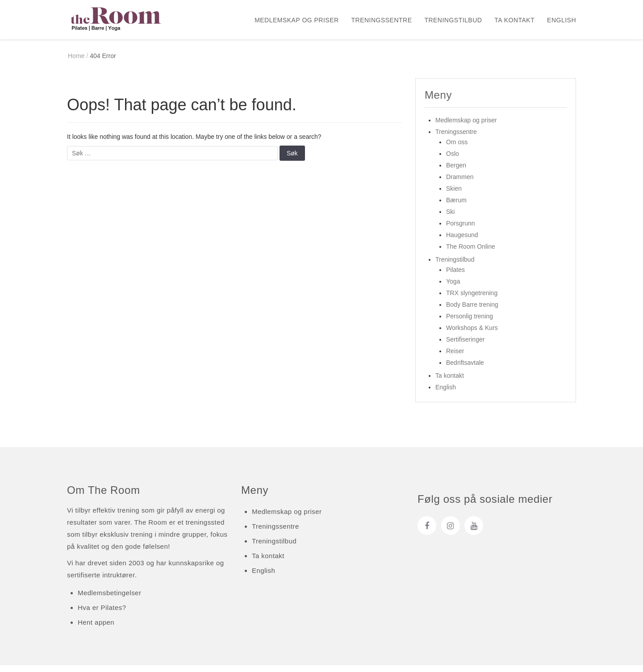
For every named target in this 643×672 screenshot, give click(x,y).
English (562, 20)
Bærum (456, 207)
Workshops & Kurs (472, 334)
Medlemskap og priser (296, 20)
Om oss (457, 149)
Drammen (460, 184)
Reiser (455, 358)
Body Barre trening (472, 311)
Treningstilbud (453, 20)
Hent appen (96, 629)
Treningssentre (382, 20)
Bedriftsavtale (465, 369)
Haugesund (462, 242)
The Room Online (471, 253)
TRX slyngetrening (472, 300)
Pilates (455, 276)
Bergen (456, 172)
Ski (450, 218)
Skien (454, 195)
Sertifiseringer (465, 346)
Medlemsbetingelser (109, 599)
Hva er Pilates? (102, 614)
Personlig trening (470, 323)
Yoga (453, 288)
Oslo (453, 160)
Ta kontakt (514, 20)
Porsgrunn (461, 230)
